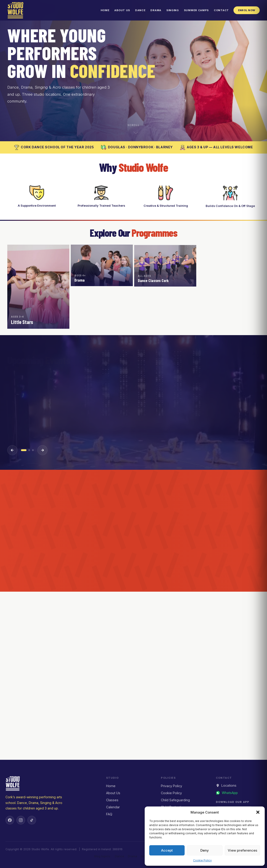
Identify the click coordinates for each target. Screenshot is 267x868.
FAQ (109, 814)
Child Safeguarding (175, 800)
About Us (122, 10)
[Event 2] (29, 450)
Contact (221, 10)
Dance (140, 10)
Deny (205, 850)
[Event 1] (24, 450)
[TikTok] (32, 820)
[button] (258, 812)
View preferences (242, 850)
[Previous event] (12, 450)
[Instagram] (21, 820)
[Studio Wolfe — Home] (16, 10)
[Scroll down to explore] (133, 128)
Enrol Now (247, 10)
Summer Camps (196, 10)
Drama (156, 10)
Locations (226, 785)
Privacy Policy (171, 786)
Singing (173, 10)
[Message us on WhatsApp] (227, 793)
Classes (112, 800)
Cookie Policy (202, 860)
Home (105, 10)
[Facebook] (10, 820)
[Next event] (42, 450)
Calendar (113, 807)
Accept (167, 850)
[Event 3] (33, 450)
